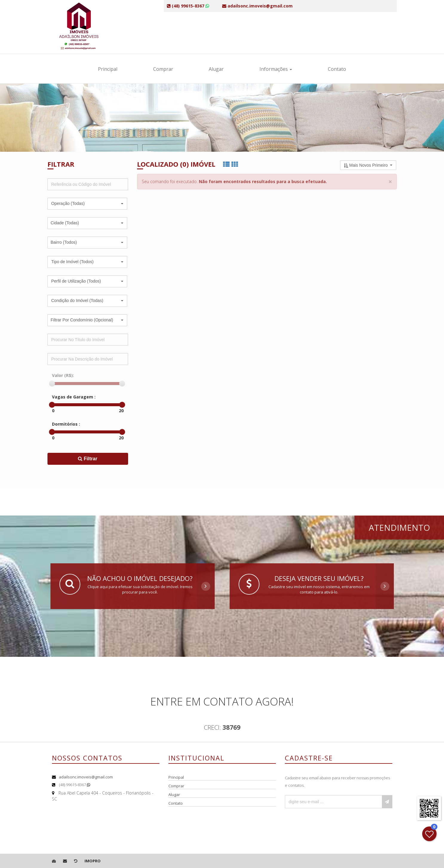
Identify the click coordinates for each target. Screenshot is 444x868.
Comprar (163, 69)
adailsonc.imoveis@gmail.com (86, 777)
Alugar (216, 69)
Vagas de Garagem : (74, 397)
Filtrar (88, 459)
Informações (276, 69)
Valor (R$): (63, 375)
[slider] (52, 384)
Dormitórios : (66, 424)
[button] (87, 204)
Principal (108, 69)
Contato (337, 69)
